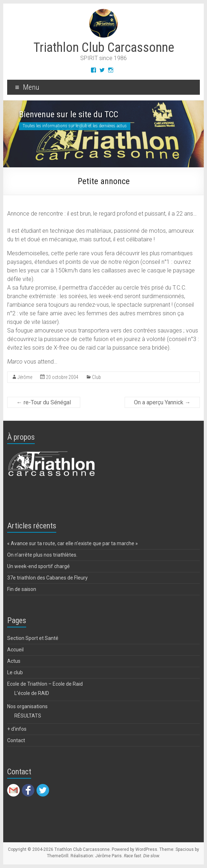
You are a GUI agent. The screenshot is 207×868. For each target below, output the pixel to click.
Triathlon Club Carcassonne (104, 48)
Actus (14, 661)
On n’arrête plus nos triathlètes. (42, 555)
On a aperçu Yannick (162, 402)
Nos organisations (27, 706)
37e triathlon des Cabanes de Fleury (47, 578)
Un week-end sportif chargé (38, 566)
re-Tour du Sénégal (44, 402)
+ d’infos (17, 729)
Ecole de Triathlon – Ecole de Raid (45, 684)
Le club (15, 672)
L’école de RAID (32, 693)
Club (97, 377)
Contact (16, 740)
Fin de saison (22, 589)
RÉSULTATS (28, 716)
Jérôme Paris (109, 856)
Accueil (15, 650)
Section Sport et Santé (33, 638)
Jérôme (25, 377)
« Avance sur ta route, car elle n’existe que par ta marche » (73, 543)
